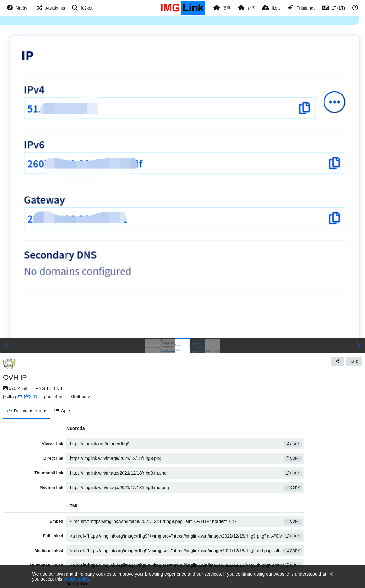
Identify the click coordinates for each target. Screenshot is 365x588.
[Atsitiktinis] (50, 8)
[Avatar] (9, 363)
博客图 (27, 397)
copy (293, 444)
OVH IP (15, 377)
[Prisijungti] (301, 8)
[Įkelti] (271, 8)
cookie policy (76, 579)
